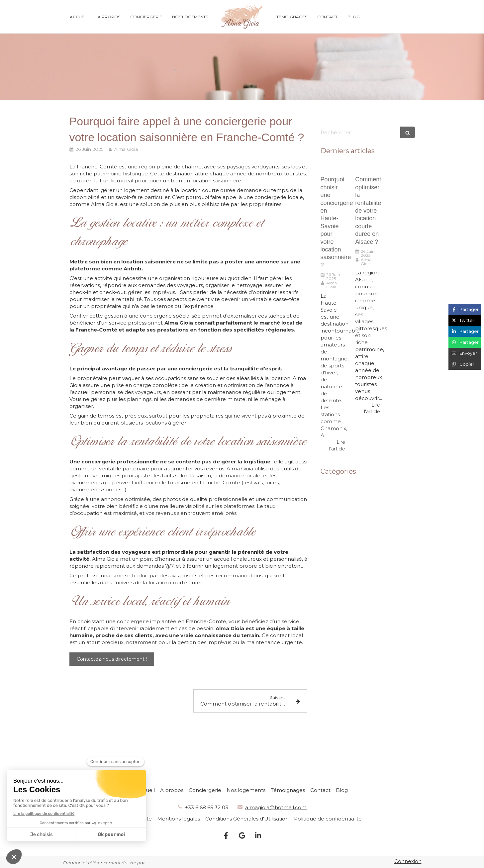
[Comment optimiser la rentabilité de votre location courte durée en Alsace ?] (368, 168)
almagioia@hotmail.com (276, 807)
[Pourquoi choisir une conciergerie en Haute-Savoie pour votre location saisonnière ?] (333, 168)
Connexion (408, 861)
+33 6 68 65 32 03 (207, 807)
